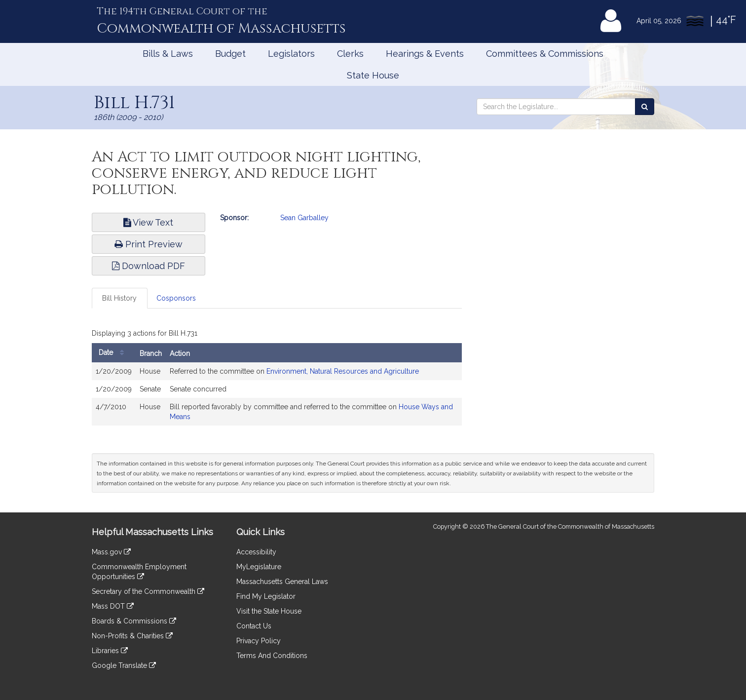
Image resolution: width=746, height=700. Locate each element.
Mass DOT (113, 606)
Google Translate (124, 665)
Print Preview (149, 244)
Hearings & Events (425, 54)
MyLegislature (259, 567)
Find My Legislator (266, 596)
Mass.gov (111, 552)
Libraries (110, 651)
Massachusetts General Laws (282, 582)
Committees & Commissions (545, 54)
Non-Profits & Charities (132, 636)
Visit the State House (269, 611)
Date (114, 353)
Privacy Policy (259, 641)
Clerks (350, 54)
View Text (148, 222)
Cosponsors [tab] (176, 298)
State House (373, 75)
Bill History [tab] (119, 298)
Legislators (291, 54)
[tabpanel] (277, 378)
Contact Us (254, 626)
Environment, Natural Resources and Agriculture (343, 371)
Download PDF (149, 266)
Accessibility (256, 552)
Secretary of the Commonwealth (148, 591)
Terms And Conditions (272, 656)
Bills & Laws (168, 54)
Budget (230, 54)
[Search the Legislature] (645, 107)
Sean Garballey (304, 218)
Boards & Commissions (134, 621)
